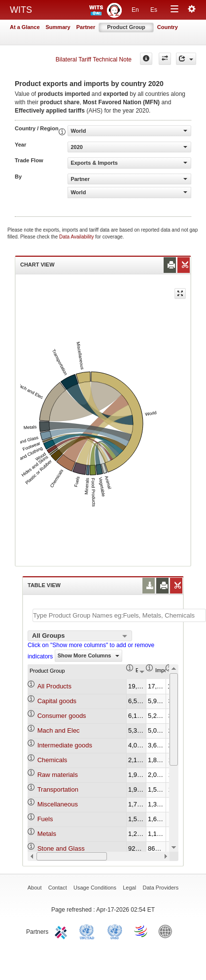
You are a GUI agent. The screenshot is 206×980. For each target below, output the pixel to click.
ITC (63, 931)
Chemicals (52, 760)
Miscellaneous (58, 804)
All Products (54, 686)
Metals (47, 834)
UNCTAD (89, 931)
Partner (86, 27)
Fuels (45, 819)
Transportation (58, 789)
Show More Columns (88, 655)
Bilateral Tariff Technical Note (94, 59)
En (135, 10)
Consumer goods (62, 716)
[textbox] (119, 615)
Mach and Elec (59, 730)
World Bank (168, 931)
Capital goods (57, 701)
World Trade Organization (141, 931)
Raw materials (58, 775)
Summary (58, 27)
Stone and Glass (61, 848)
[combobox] (80, 636)
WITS (21, 10)
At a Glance (25, 27)
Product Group (126, 27)
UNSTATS (115, 931)
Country (168, 27)
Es (154, 10)
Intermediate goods (65, 745)
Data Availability (77, 237)
